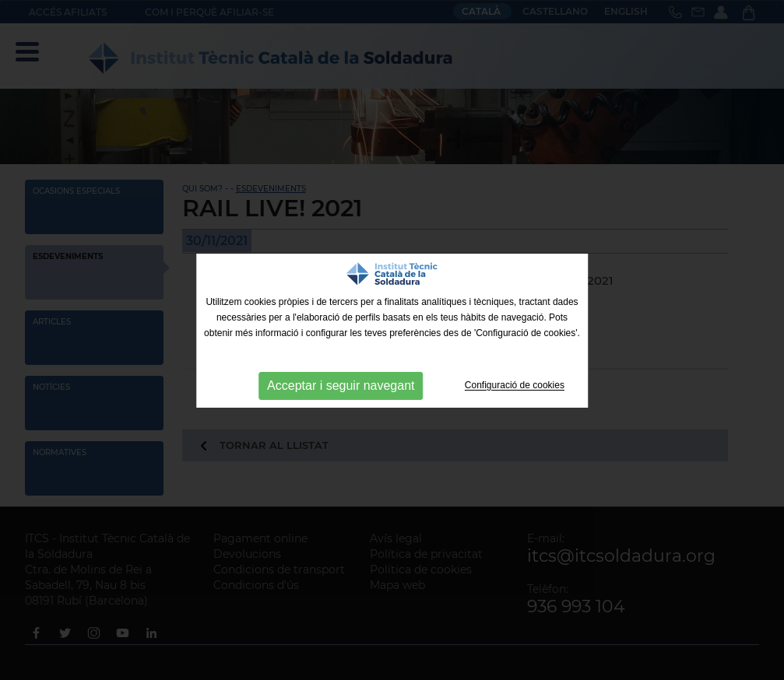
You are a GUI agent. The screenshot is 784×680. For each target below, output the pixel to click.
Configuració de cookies (515, 386)
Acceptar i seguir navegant (341, 386)
